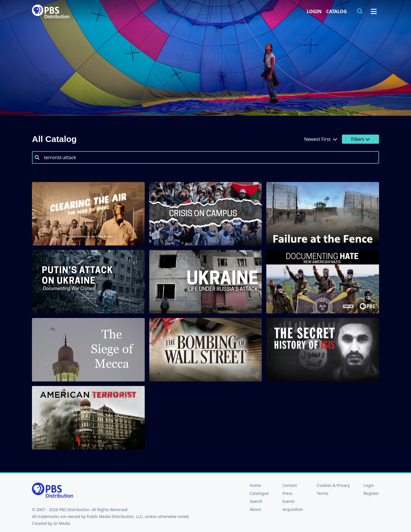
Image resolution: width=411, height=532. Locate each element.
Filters (360, 139)
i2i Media (62, 523)
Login (314, 11)
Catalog (337, 11)
